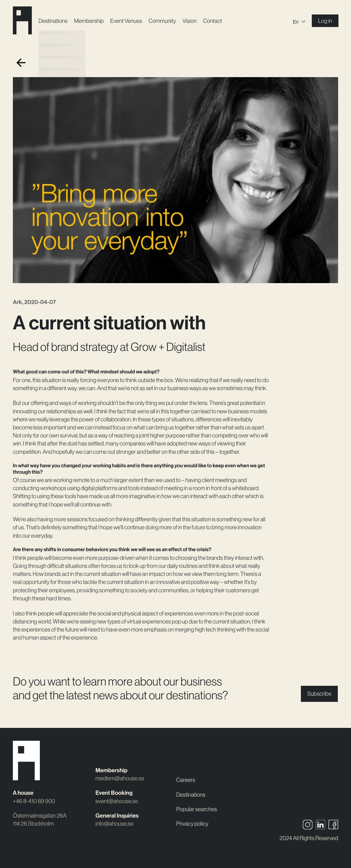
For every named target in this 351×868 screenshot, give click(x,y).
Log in (325, 21)
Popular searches (197, 809)
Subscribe (319, 694)
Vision (189, 21)
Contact (213, 21)
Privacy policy (192, 824)
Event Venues (126, 21)
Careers (186, 780)
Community (162, 21)
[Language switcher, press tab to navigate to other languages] (299, 21)
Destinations (53, 21)
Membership (89, 21)
